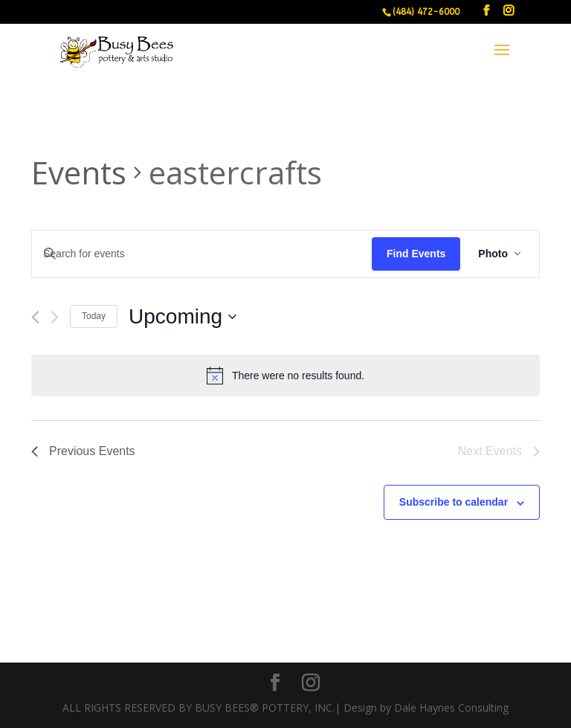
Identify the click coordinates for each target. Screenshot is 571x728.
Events (79, 172)
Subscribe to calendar (454, 502)
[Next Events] (55, 317)
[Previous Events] (35, 317)
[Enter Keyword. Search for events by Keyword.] (202, 254)
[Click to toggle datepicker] (183, 317)
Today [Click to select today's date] (94, 316)
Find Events (416, 254)
